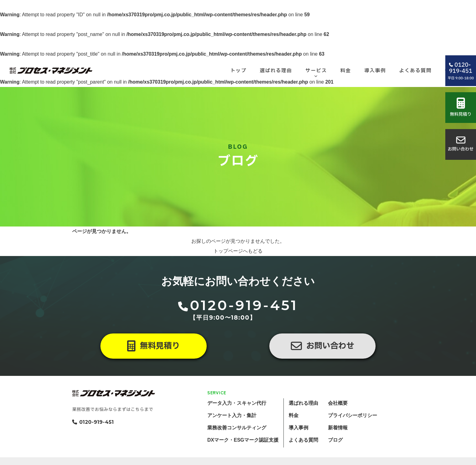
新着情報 (338, 444)
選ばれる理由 (303, 419)
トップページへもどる (238, 267)
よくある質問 (303, 456)
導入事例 (298, 444)
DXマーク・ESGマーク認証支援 (243, 456)
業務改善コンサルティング (237, 444)
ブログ (335, 456)
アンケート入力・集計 (232, 432)
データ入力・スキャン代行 (237, 419)
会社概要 (338, 419)
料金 (294, 432)
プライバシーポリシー (353, 432)
